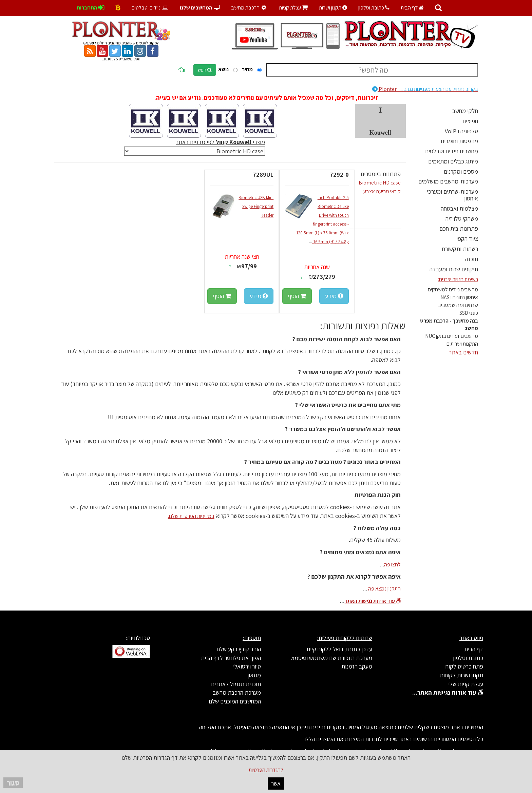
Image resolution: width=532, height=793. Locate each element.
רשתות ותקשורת (460, 249)
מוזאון (254, 675)
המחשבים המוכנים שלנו (235, 701)
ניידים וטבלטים (150, 8)
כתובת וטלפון (374, 8)
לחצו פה (392, 565)
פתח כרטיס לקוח (464, 666)
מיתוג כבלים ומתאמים (453, 161)
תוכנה (471, 259)
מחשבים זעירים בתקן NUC (452, 336)
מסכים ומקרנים (461, 171)
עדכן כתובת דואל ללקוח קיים (339, 649)
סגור (13, 783)
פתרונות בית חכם (459, 228)
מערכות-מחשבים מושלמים (448, 181)
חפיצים (470, 121)
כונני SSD (469, 313)
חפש (205, 70)
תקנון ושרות (333, 8)
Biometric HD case (380, 183)
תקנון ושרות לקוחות (461, 675)
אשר (276, 783)
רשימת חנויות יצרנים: (458, 279)
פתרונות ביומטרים (381, 174)
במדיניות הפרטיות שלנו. (191, 516)
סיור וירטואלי (247, 666)
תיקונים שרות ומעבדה (454, 269)
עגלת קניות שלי (466, 684)
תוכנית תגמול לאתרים (236, 684)
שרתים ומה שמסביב (458, 305)
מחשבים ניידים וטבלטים (452, 151)
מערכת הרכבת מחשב (237, 692)
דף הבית (412, 8)
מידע (334, 296)
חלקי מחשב (465, 111)
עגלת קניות (293, 8)
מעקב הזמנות (357, 666)
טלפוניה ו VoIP (461, 131)
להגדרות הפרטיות (266, 770)
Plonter (425, 89)
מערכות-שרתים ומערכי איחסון (452, 195)
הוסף (297, 296)
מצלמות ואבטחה (459, 208)
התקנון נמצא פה (384, 589)
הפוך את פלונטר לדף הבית (231, 658)
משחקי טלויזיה (462, 219)
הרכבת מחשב (250, 8)
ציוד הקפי (467, 239)
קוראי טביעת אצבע (382, 191)
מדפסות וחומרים (459, 141)
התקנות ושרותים (462, 344)
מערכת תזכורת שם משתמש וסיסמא (332, 658)
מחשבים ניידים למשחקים (453, 289)
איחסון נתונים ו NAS (459, 297)
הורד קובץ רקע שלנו (239, 649)
